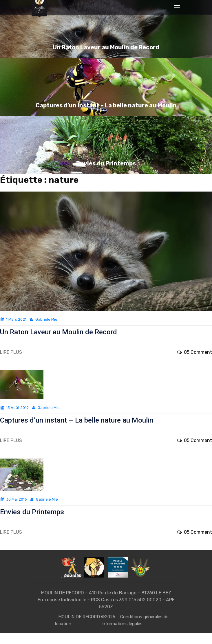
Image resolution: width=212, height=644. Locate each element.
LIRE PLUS (11, 352)
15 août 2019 (14, 408)
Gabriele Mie (43, 319)
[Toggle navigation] (177, 7)
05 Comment (194, 352)
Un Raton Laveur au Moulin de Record (59, 332)
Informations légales (122, 624)
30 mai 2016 (13, 499)
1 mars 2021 (13, 319)
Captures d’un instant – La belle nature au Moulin (77, 420)
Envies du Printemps (32, 512)
